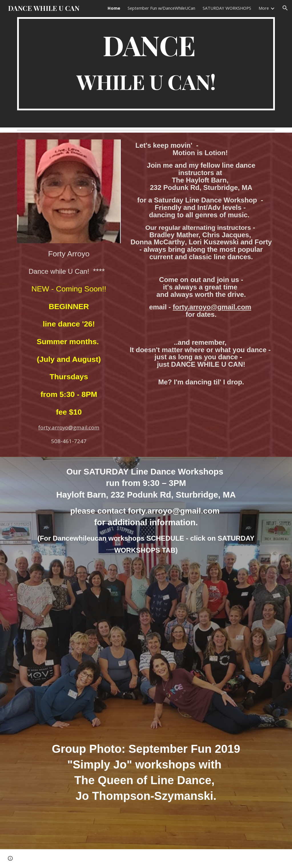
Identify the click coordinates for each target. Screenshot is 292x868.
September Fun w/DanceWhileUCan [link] (161, 8)
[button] (285, 8)
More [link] (264, 8)
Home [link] (114, 8)
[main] (146, 64)
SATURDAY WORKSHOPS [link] (227, 8)
